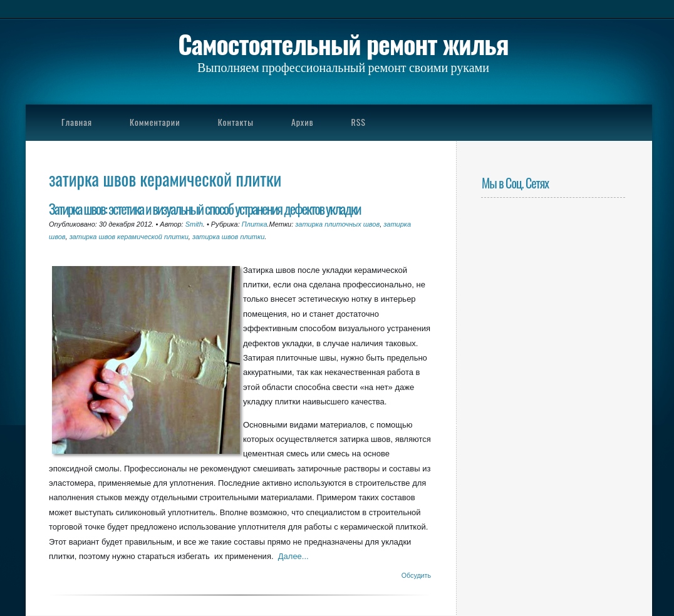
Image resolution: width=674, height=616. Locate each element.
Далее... (293, 556)
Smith (194, 224)
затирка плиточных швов (337, 224)
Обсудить (416, 575)
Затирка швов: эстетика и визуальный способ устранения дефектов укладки (205, 208)
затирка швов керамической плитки (129, 237)
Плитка (255, 224)
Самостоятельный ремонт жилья (343, 44)
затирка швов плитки (228, 237)
